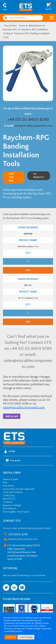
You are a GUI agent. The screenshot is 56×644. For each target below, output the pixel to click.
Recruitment (8, 486)
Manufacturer (36, 26)
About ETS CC (9, 499)
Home (22, 26)
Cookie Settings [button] (26, 637)
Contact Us (8, 502)
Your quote (13, 461)
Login (10, 452)
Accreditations (9, 509)
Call (5, 10)
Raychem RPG (10, 30)
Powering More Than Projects (16, 512)
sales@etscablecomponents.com (33, 126)
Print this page (12, 177)
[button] (48, 51)
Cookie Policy (9, 496)
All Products (39, 176)
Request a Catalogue (12, 505)
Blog (5, 482)
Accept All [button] (11, 637)
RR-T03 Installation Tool (28, 298)
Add (28, 270)
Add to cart (12, 416)
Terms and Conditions (13, 492)
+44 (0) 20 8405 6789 (28, 120)
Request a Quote (11, 479)
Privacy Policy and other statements (19, 489)
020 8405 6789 (18, 535)
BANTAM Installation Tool (28, 247)
